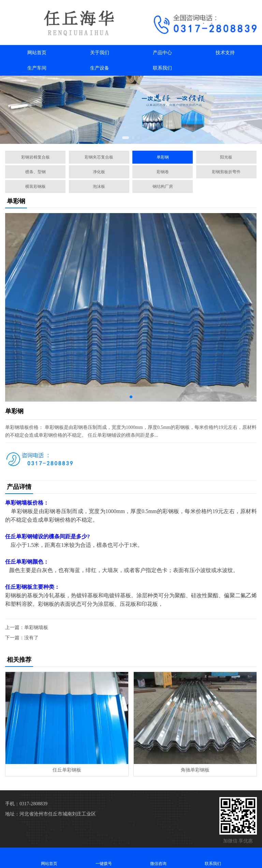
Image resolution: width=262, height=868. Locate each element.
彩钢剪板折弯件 (226, 172)
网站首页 (37, 53)
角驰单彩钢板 (195, 770)
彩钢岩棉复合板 (35, 157)
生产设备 (100, 68)
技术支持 (225, 53)
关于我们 (100, 53)
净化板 (99, 172)
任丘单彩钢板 (67, 770)
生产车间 (37, 68)
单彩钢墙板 (36, 627)
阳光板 (226, 157)
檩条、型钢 (35, 172)
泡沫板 (99, 186)
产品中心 (162, 53)
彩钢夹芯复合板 (99, 157)
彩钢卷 (163, 172)
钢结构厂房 (163, 186)
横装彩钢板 (35, 186)
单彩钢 (163, 157)
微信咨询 (158, 858)
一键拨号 (104, 858)
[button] (126, 138)
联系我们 (162, 68)
